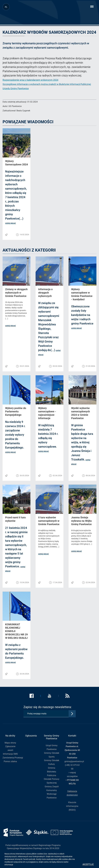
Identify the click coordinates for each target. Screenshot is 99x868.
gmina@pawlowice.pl (74, 761)
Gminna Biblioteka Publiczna (52, 772)
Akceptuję (88, 864)
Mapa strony (10, 743)
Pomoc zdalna (10, 761)
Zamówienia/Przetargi (13, 758)
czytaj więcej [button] (10, 223)
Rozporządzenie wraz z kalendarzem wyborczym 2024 (30, 80)
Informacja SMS (10, 754)
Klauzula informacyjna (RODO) (72, 806)
